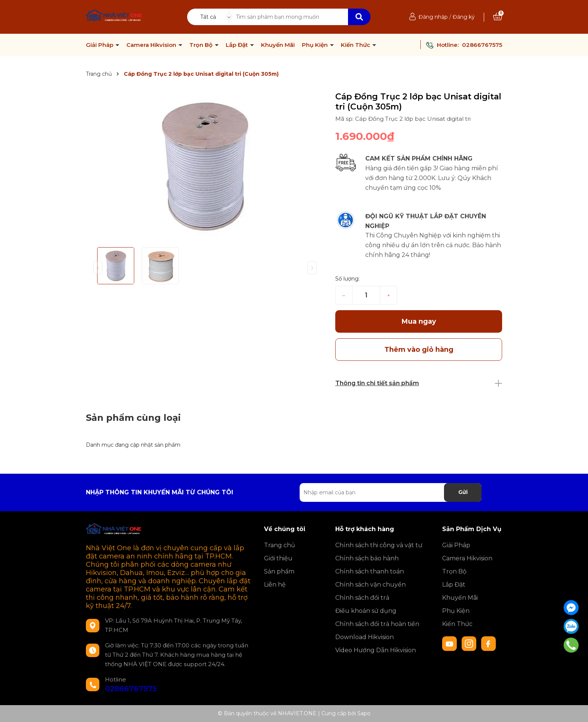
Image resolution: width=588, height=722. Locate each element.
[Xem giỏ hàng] (498, 17)
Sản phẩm (279, 571)
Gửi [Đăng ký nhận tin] (463, 492)
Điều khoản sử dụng (366, 611)
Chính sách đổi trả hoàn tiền (377, 624)
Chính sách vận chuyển (370, 585)
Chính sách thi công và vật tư (379, 545)
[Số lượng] (366, 295)
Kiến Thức (356, 45)
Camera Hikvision (152, 45)
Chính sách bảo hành (367, 558)
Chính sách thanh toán (370, 571)
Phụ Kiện (316, 45)
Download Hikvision (364, 637)
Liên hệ (275, 585)
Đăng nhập (433, 17)
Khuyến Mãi (278, 45)
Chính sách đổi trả (362, 598)
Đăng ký (464, 17)
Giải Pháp (100, 45)
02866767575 (482, 45)
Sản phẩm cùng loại (133, 418)
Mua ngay (419, 321)
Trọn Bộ (202, 45)
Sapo (364, 713)
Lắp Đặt (238, 45)
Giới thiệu (278, 558)
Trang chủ (280, 545)
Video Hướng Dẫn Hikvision (376, 650)
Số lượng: (347, 279)
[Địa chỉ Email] (391, 492)
